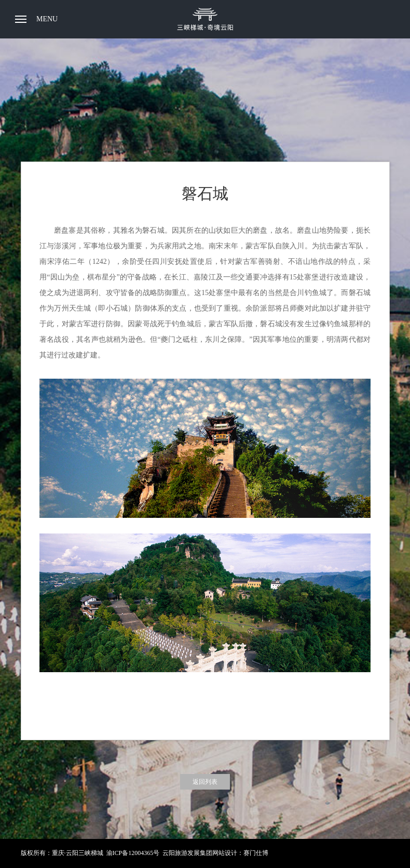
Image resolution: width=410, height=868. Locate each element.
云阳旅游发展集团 (187, 853)
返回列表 (205, 782)
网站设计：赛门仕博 (240, 853)
